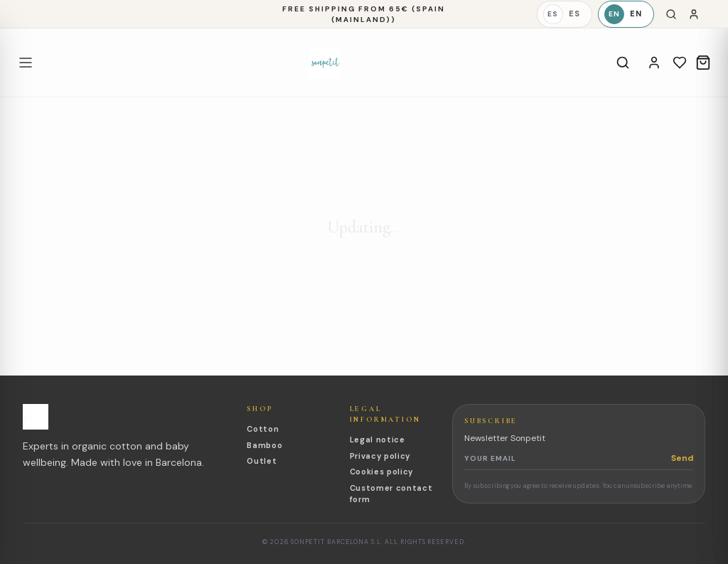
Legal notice (378, 440)
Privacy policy (380, 456)
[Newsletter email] (568, 458)
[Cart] (703, 63)
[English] (626, 14)
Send (682, 458)
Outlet (262, 461)
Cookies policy (381, 472)
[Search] (671, 14)
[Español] (564, 14)
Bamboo (264, 445)
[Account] (654, 63)
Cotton (263, 429)
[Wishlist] (680, 63)
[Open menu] (26, 63)
